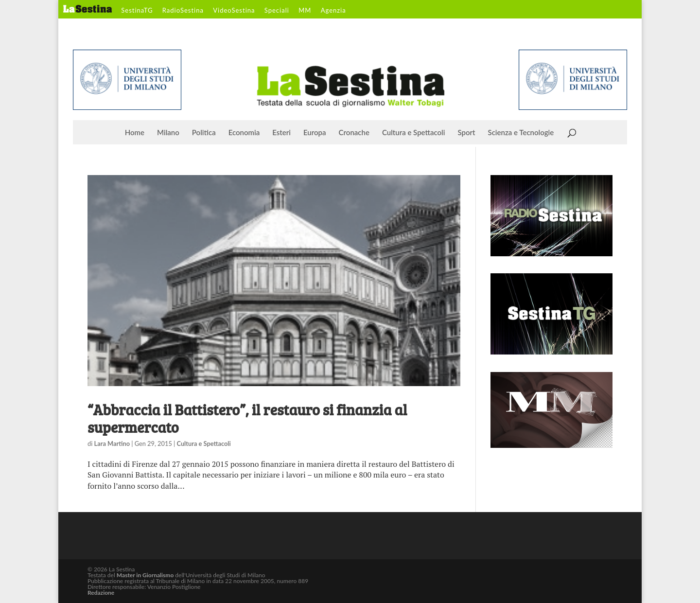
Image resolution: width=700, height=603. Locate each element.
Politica (204, 133)
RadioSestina (183, 11)
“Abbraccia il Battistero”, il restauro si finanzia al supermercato (247, 418)
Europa (315, 133)
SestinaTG (137, 11)
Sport (466, 133)
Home (135, 133)
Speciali (277, 11)
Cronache (354, 133)
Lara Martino (112, 443)
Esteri (281, 133)
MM (305, 11)
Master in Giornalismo (145, 575)
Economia (244, 133)
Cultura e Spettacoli (414, 133)
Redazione (101, 593)
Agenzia (333, 11)
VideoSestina (234, 11)
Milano (168, 133)
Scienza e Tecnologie (521, 133)
